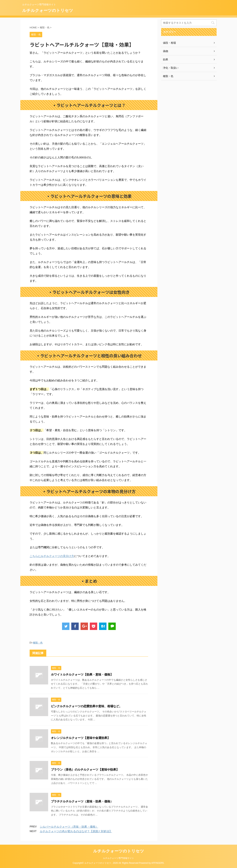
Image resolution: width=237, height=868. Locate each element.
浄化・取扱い (171, 68)
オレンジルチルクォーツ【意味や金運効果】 (81, 738)
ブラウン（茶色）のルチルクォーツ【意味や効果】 (85, 770)
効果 (166, 59)
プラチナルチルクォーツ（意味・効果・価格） (82, 801)
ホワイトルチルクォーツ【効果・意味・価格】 (82, 675)
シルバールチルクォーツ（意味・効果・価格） (69, 827)
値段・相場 (169, 43)
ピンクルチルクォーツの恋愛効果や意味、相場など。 (86, 706)
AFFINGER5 (157, 863)
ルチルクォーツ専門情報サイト (118, 858)
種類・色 (38, 643)
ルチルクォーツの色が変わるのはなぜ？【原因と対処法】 (76, 831)
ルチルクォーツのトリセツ (48, 10)
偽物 (166, 51)
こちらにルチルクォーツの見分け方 (52, 556)
